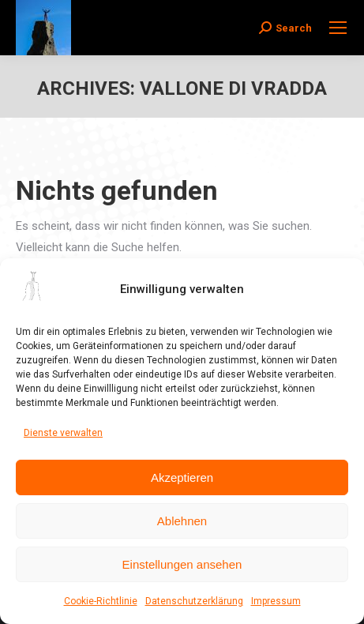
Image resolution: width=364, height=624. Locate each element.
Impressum (276, 601)
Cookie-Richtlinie (101, 601)
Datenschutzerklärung (194, 601)
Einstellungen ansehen (182, 564)
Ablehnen (182, 521)
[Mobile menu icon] (338, 28)
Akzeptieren (182, 477)
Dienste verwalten (63, 433)
